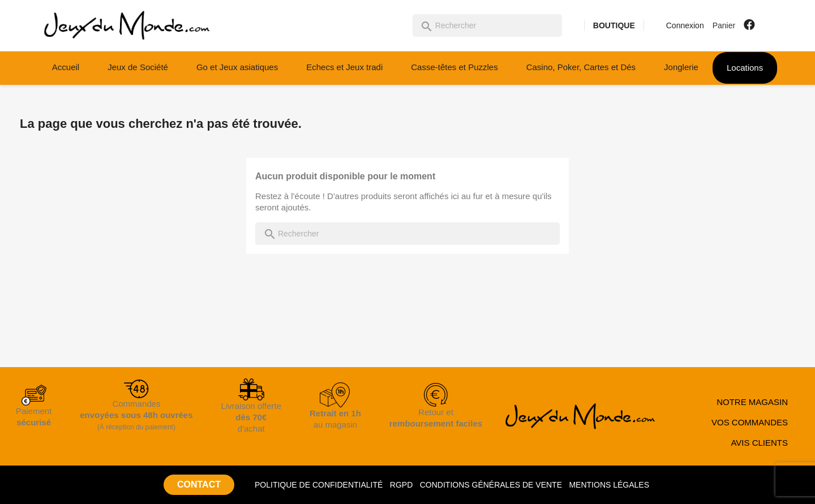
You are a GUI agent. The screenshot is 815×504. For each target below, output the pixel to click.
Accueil (66, 67)
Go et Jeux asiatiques (237, 67)
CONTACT (199, 484)
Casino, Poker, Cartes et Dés (581, 67)
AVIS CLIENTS (759, 443)
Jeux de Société (138, 67)
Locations (745, 68)
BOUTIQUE (614, 25)
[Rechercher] (487, 25)
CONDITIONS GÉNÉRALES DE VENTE (491, 485)
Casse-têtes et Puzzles (454, 67)
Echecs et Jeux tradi (344, 67)
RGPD (401, 485)
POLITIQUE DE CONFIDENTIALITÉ (319, 485)
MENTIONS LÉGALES (609, 485)
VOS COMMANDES (750, 422)
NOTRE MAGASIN (752, 402)
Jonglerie (681, 67)
